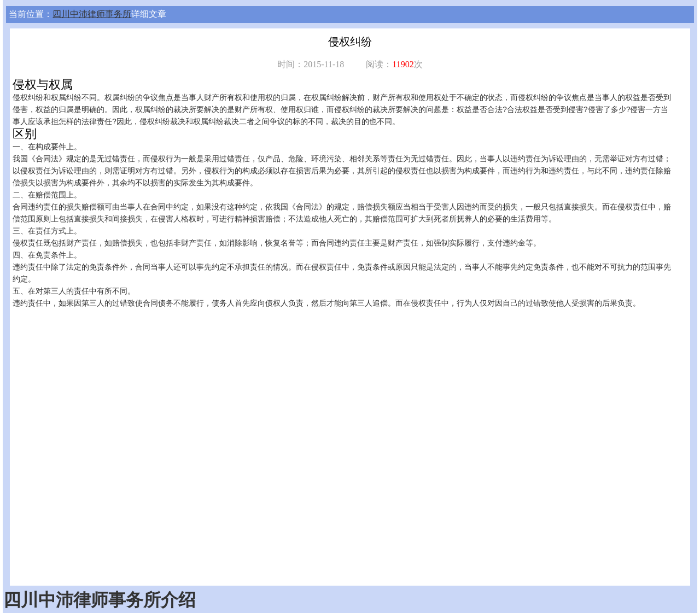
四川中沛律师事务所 (92, 14)
